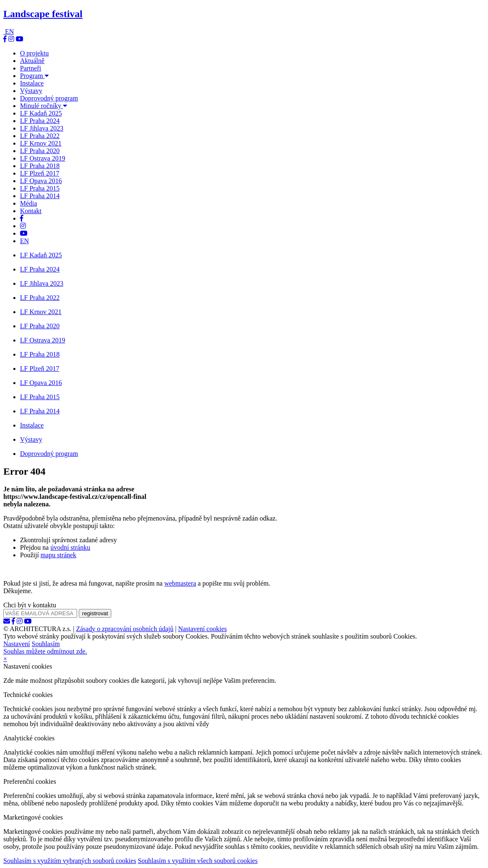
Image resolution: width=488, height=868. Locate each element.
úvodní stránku (70, 547)
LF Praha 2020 (40, 151)
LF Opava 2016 (41, 181)
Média (29, 203)
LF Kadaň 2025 (41, 113)
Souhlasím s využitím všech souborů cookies (198, 861)
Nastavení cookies (202, 629)
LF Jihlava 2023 (42, 128)
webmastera (180, 583)
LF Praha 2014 (40, 196)
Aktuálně (32, 61)
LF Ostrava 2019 (43, 158)
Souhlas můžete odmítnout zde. (45, 651)
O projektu (34, 53)
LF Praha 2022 (40, 136)
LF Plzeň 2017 (40, 173)
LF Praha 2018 (40, 166)
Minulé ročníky (44, 106)
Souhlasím (46, 644)
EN (9, 31)
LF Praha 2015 (40, 188)
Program (34, 76)
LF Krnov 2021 (41, 143)
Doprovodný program (49, 98)
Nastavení (17, 644)
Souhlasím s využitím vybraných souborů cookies (70, 861)
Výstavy (31, 91)
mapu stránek (58, 555)
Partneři (31, 68)
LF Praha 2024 (40, 121)
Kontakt (31, 211)
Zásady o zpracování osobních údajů (125, 629)
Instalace (32, 83)
